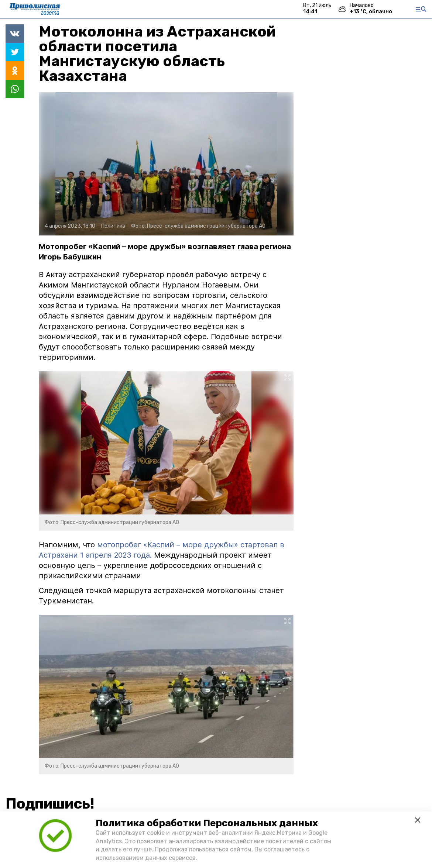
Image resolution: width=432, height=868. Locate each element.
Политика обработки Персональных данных (207, 823)
